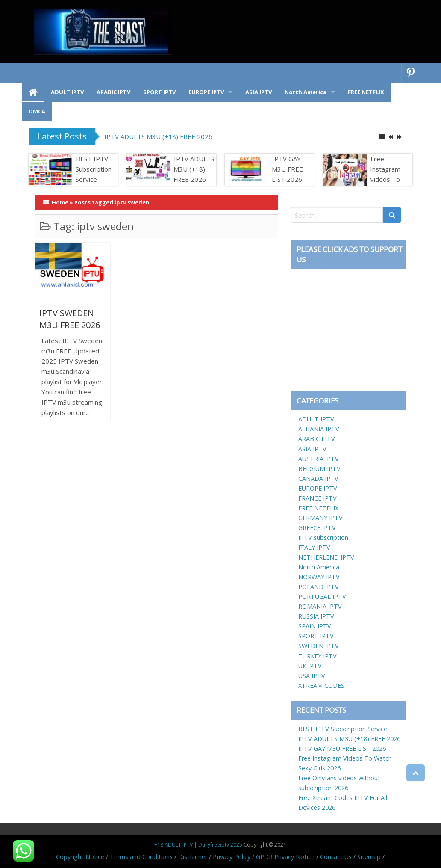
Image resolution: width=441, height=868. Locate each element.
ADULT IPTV (316, 419)
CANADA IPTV (318, 478)
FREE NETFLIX (318, 508)
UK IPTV (310, 666)
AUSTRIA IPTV (319, 459)
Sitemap (369, 857)
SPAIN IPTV (315, 626)
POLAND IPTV (319, 587)
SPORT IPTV (316, 636)
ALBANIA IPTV (319, 429)
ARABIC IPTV (317, 439)
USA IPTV (312, 676)
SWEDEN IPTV (319, 646)
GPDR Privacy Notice (285, 857)
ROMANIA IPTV (320, 606)
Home (60, 202)
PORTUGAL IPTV (322, 597)
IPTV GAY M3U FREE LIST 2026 (287, 169)
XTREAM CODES (321, 686)
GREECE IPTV (317, 528)
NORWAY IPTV (319, 577)
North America (319, 567)
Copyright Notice (80, 857)
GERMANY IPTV (320, 518)
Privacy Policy (232, 857)
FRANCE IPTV (318, 498)
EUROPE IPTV (318, 488)
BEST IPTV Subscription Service (94, 169)
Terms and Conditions (141, 857)
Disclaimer (193, 857)
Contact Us (336, 857)
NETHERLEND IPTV (326, 557)
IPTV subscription (323, 538)
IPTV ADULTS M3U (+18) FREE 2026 (158, 136)
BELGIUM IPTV (319, 469)
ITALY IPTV (314, 547)
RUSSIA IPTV (316, 616)
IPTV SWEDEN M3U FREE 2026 (70, 319)
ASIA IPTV (312, 449)
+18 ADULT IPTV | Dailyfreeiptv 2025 (198, 845)
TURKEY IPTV (318, 656)
